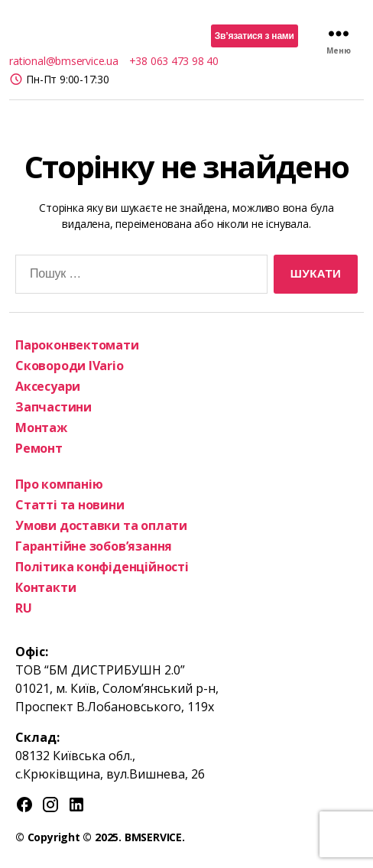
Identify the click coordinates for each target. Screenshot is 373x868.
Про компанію (59, 484)
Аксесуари (48, 386)
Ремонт (39, 448)
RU (24, 608)
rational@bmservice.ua (64, 61)
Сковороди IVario (70, 366)
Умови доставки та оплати (101, 525)
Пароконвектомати (77, 345)
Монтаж (41, 427)
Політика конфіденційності (102, 567)
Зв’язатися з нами (255, 36)
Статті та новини (70, 505)
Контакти (45, 587)
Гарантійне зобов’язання (94, 546)
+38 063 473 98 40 (174, 61)
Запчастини (54, 407)
